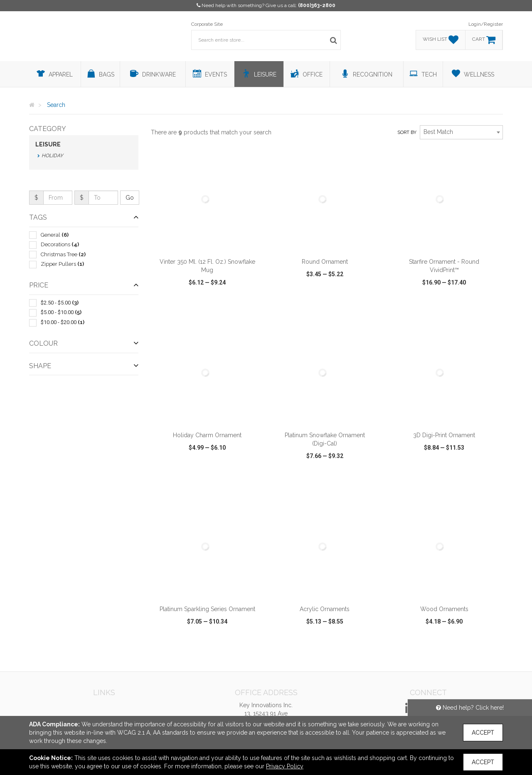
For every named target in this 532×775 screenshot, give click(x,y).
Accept (483, 733)
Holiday (52, 156)
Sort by (407, 132)
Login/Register (486, 24)
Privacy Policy (285, 766)
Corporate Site (207, 24)
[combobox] (461, 132)
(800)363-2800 (317, 5)
